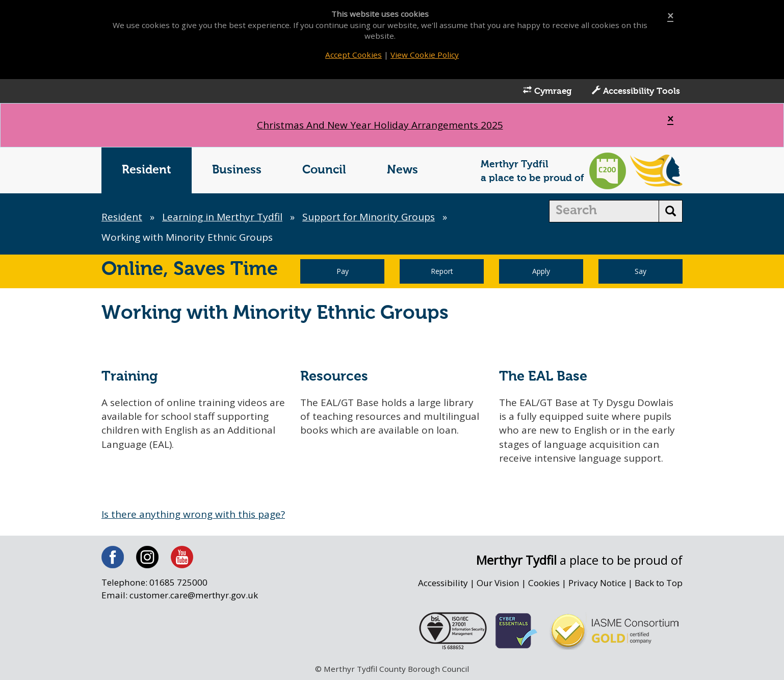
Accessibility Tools (636, 91)
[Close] (670, 16)
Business (237, 170)
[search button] (671, 211)
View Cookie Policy (425, 55)
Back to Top (659, 583)
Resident (147, 170)
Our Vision (498, 583)
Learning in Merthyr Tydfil (222, 217)
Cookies (544, 583)
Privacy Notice (597, 583)
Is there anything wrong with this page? (193, 514)
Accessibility (443, 583)
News (402, 170)
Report (442, 271)
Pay (343, 271)
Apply (541, 271)
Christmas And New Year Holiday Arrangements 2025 (380, 125)
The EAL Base (543, 377)
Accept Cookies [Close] (354, 55)
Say (641, 271)
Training (130, 377)
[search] (604, 211)
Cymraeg (547, 91)
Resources (334, 377)
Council (324, 170)
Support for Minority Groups (369, 217)
